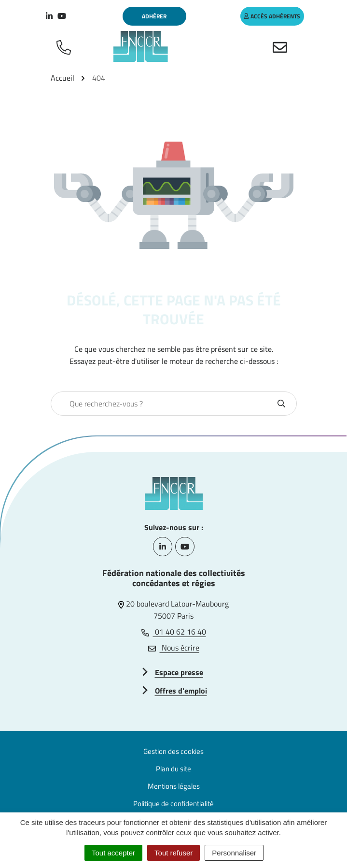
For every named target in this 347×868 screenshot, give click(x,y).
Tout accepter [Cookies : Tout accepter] (113, 853)
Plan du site (173, 769)
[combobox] (163, 404)
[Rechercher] (281, 404)
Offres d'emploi (181, 691)
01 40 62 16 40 (174, 632)
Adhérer (154, 16)
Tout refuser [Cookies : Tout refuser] (173, 853)
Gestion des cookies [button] (173, 751)
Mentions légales (174, 786)
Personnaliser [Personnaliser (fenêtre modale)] (234, 853)
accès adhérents (272, 16)
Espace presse (179, 672)
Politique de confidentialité (173, 803)
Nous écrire (174, 648)
